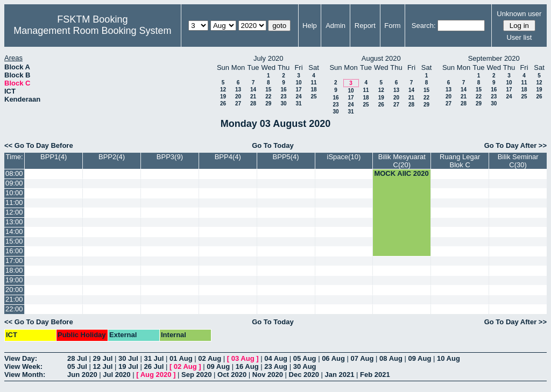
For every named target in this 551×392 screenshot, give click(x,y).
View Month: (25, 375)
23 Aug (276, 366)
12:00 (14, 212)
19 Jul (128, 366)
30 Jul (128, 358)
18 (313, 90)
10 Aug (448, 358)
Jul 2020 (116, 375)
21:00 (14, 299)
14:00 (14, 231)
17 (298, 90)
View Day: (21, 358)
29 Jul (103, 358)
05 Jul (77, 366)
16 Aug (247, 366)
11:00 (14, 202)
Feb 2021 (375, 375)
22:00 (14, 309)
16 (283, 90)
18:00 (14, 270)
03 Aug (243, 358)
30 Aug (305, 366)
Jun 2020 (82, 375)
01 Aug (181, 358)
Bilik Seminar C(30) (518, 161)
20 (238, 97)
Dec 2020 (304, 375)
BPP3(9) (170, 157)
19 (223, 97)
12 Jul (103, 366)
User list (519, 37)
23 (283, 97)
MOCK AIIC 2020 (401, 173)
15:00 (14, 241)
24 (298, 97)
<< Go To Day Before (39, 145)
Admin (335, 26)
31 (298, 104)
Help (310, 26)
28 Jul (77, 358)
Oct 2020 (232, 375)
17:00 (14, 261)
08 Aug (391, 358)
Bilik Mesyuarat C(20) (402, 161)
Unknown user (519, 14)
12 (223, 90)
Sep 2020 (196, 375)
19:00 (14, 280)
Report (365, 26)
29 (268, 104)
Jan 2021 (340, 375)
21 (253, 97)
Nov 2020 (268, 375)
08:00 (14, 173)
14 (253, 90)
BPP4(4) (228, 157)
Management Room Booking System (92, 31)
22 (268, 97)
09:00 (14, 183)
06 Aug (333, 358)
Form (392, 26)
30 (283, 104)
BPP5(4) (286, 157)
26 (223, 104)
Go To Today (273, 145)
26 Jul (154, 366)
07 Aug (362, 358)
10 (298, 83)
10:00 (14, 193)
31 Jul (154, 358)
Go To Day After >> (515, 145)
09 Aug (420, 358)
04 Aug (276, 358)
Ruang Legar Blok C (460, 161)
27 (238, 104)
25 (313, 97)
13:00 (14, 222)
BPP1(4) (54, 157)
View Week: (23, 366)
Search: (424, 26)
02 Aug (210, 358)
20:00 (14, 290)
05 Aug (305, 358)
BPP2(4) (112, 157)
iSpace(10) (344, 157)
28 (253, 104)
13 (238, 90)
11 (313, 83)
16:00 (14, 251)
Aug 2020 (156, 375)
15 (268, 90)
